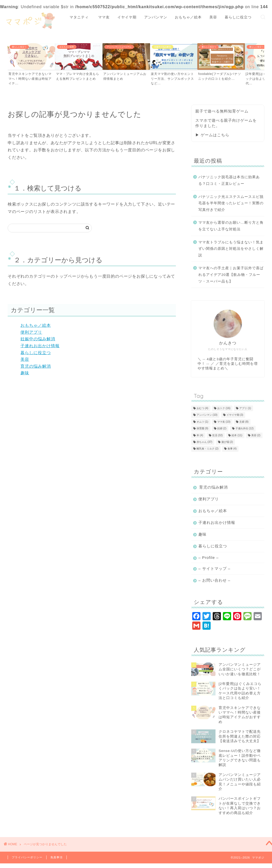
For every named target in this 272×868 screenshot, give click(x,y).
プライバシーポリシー (27, 857)
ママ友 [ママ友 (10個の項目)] (224, 422)
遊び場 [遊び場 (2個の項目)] (227, 442)
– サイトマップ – (214, 568)
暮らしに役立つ (238, 17)
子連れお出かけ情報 (40, 346)
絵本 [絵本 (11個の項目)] (237, 435)
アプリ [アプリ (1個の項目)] (245, 408)
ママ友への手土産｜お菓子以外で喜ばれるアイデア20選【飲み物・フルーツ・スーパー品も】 (231, 275)
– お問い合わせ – (214, 580)
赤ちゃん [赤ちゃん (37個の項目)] (204, 442)
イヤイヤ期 (127, 17)
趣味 (25, 373)
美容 (213, 17)
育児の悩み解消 (36, 366)
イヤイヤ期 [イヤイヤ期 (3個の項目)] (235, 415)
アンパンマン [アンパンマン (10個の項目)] (207, 415)
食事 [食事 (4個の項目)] (232, 449)
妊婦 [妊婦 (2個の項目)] (222, 429)
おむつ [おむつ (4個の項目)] (202, 408)
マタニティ (81, 17)
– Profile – (208, 557)
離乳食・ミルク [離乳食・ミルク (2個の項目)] (208, 449)
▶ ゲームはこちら (212, 135)
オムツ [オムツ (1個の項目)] (202, 422)
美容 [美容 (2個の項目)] (256, 435)
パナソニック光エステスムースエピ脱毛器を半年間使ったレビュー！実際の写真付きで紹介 (231, 203)
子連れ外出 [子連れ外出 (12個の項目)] (245, 429)
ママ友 (104, 17)
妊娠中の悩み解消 (38, 339)
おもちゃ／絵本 (188, 17)
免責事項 (56, 857)
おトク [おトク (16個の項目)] (224, 408)
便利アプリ (31, 332)
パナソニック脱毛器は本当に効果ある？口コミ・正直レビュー (229, 180)
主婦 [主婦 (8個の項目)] (244, 422)
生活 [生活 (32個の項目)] (217, 435)
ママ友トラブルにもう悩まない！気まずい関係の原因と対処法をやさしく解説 (231, 249)
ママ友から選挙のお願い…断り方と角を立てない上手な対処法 (231, 226)
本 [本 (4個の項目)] (200, 435)
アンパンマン (156, 17)
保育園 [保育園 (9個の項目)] (202, 429)
